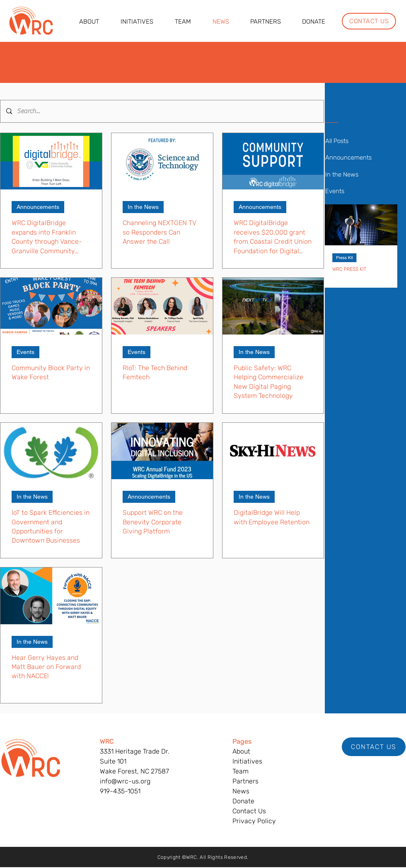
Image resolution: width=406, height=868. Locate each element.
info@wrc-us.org (125, 781)
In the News (143, 207)
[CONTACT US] (369, 21)
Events (25, 352)
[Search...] (162, 111)
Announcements (38, 207)
